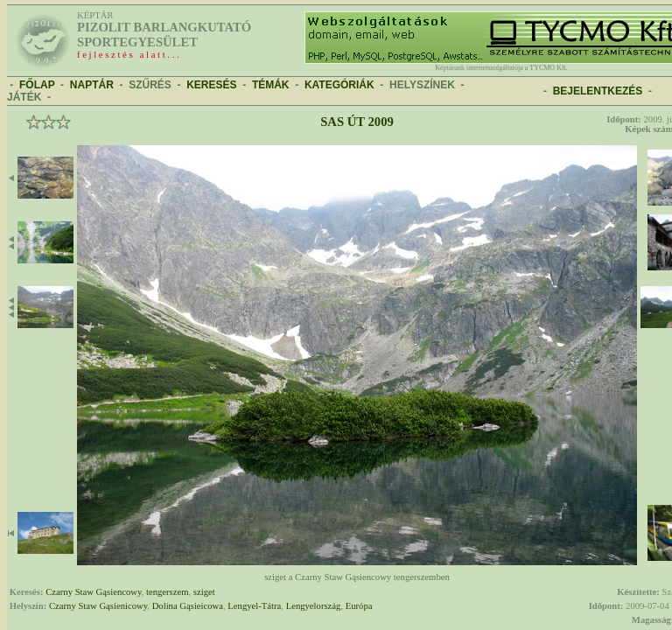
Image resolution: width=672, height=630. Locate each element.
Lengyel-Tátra (254, 606)
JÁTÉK (24, 97)
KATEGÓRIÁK (339, 85)
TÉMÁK (271, 85)
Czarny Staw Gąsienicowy (98, 606)
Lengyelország (314, 606)
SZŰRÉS (150, 85)
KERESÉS (211, 85)
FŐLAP (37, 85)
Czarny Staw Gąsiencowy (93, 592)
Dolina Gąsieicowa (188, 606)
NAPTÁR (92, 85)
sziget (204, 592)
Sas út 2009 (357, 122)
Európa (359, 606)
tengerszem (168, 592)
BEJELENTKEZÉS (598, 91)
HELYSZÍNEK (422, 85)
